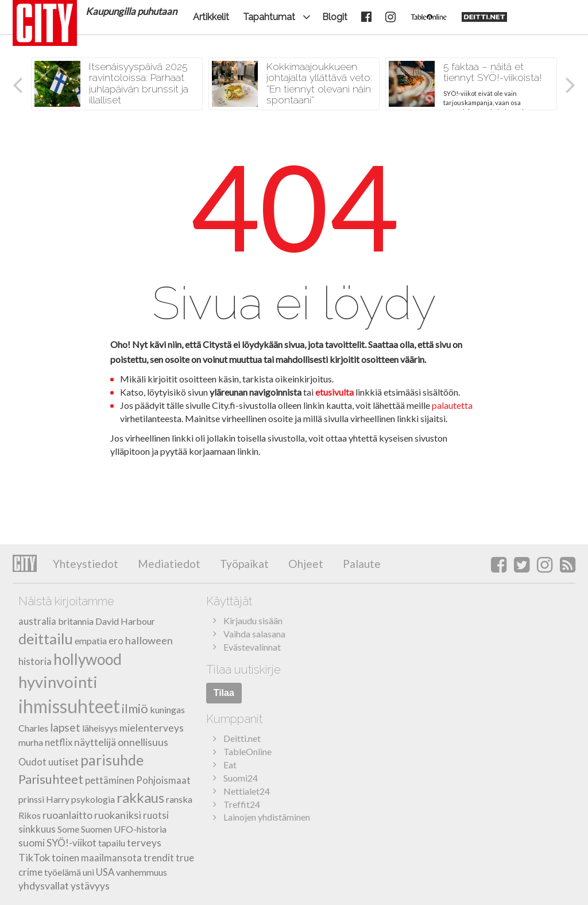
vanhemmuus (142, 872)
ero (116, 641)
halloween (149, 640)
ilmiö (135, 708)
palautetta (452, 405)
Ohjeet (305, 564)
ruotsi (156, 815)
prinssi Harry (44, 799)
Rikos (30, 815)
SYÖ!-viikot (71, 843)
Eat (230, 765)
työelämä (63, 872)
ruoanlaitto (67, 815)
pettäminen (110, 780)
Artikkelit (211, 17)
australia (37, 621)
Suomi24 (241, 778)
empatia (91, 641)
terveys (144, 843)
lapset (65, 727)
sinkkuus (37, 829)
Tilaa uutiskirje (243, 670)
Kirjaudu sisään (253, 620)
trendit (159, 858)
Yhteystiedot (86, 564)
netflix (59, 742)
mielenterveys (152, 728)
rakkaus (140, 797)
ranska (179, 799)
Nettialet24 (247, 791)
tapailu (112, 843)
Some (68, 829)
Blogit (335, 17)
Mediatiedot (168, 564)
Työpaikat (243, 564)
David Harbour (125, 621)
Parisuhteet (51, 779)
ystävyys (90, 886)
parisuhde (112, 760)
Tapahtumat (269, 17)
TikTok (34, 857)
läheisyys (100, 728)
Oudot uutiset (49, 762)
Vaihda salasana (254, 634)
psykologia (93, 799)
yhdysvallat (44, 886)
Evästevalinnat (252, 647)
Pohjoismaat (163, 780)
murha (31, 742)
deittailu (46, 639)
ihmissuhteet (69, 706)
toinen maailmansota (97, 858)
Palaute (361, 564)
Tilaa (224, 693)
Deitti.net (242, 738)
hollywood (88, 659)
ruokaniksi (118, 815)
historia (35, 661)
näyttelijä (95, 742)
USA (105, 872)
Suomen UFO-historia (124, 829)
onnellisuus (143, 742)
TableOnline (247, 751)
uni (88, 872)
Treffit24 (242, 804)
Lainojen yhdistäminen (267, 817)
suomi (32, 843)
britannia (76, 621)
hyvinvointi (58, 682)
